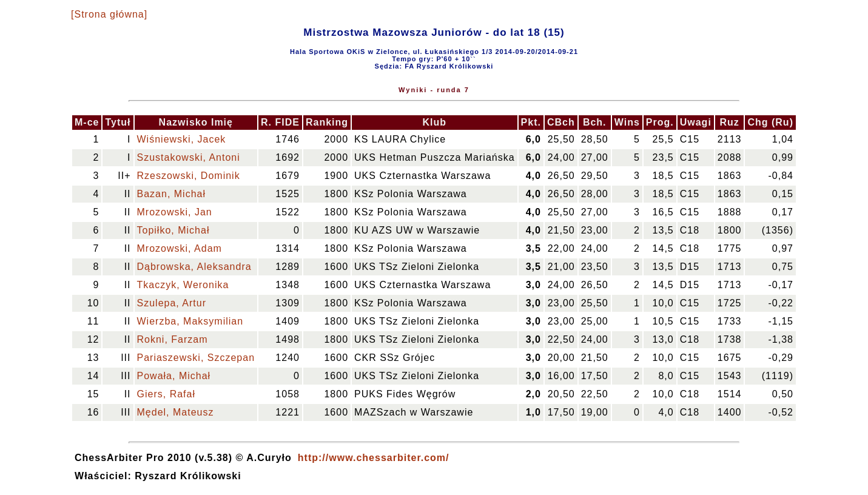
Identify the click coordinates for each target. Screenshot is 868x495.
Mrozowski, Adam (180, 248)
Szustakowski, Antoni (189, 157)
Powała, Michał (174, 376)
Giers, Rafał (166, 394)
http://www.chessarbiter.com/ (374, 458)
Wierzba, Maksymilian (190, 321)
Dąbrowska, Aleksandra (194, 267)
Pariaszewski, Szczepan (196, 358)
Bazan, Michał (172, 194)
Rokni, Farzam (173, 339)
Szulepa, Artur (172, 303)
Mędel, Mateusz (176, 412)
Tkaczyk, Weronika (183, 285)
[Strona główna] (109, 14)
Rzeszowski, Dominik (189, 176)
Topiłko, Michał (173, 230)
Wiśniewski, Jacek (182, 139)
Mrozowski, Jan (175, 212)
